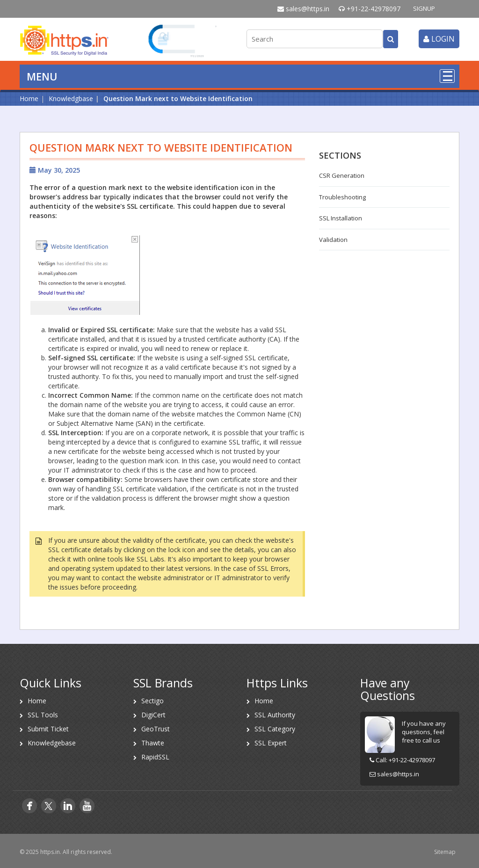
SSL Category (275, 729)
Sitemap (445, 852)
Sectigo (152, 701)
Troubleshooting (342, 197)
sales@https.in (303, 9)
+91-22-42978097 (370, 9)
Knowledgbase (71, 98)
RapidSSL (155, 757)
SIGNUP (424, 8)
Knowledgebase (52, 743)
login (439, 39)
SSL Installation (341, 218)
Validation (333, 240)
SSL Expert (271, 743)
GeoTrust (156, 729)
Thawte (153, 743)
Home (29, 98)
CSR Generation (342, 175)
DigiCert (153, 715)
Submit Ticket (48, 729)
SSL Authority (275, 715)
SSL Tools (43, 715)
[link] (183, 40)
